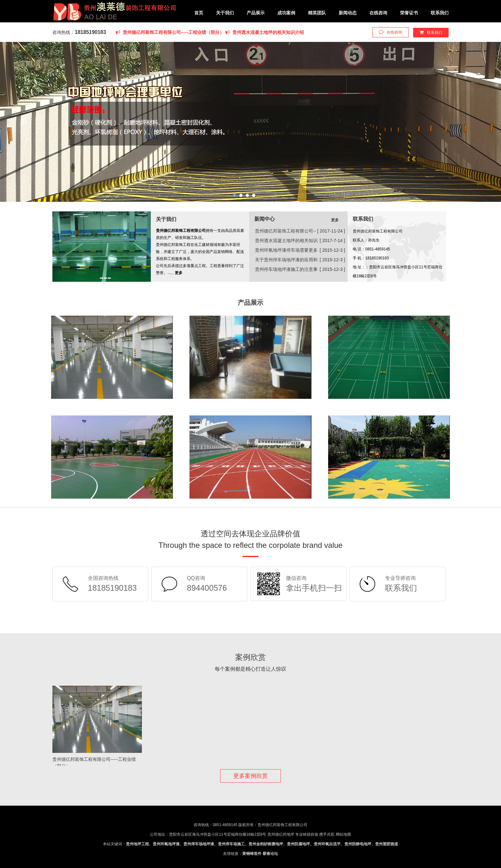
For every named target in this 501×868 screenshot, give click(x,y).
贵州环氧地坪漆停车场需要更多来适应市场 (286, 251)
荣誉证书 (409, 13)
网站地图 (343, 834)
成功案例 (286, 13)
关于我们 (225, 13)
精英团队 (317, 13)
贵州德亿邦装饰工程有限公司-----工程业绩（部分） (170, 32)
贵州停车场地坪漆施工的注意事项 (286, 270)
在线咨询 (378, 13)
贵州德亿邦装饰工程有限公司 (115, 13)
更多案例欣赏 (250, 776)
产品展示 (256, 13)
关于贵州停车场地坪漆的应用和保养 (286, 261)
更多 (335, 220)
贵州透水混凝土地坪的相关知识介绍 (265, 32)
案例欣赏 (250, 657)
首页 (199, 13)
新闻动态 (348, 13)
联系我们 (440, 13)
